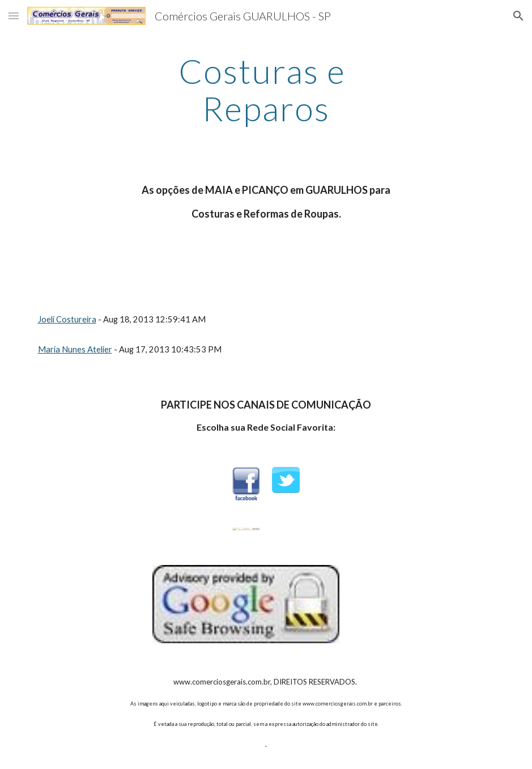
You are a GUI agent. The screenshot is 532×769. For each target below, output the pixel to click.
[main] (266, 90)
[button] (14, 16)
